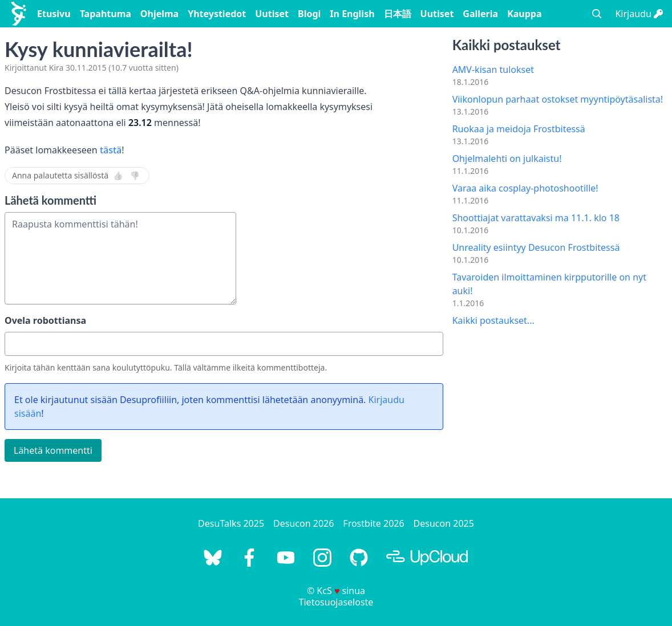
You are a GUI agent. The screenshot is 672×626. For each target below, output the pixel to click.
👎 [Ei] (135, 176)
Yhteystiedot (217, 14)
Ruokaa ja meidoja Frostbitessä (519, 129)
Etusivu (54, 14)
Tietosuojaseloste (336, 602)
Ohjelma (159, 14)
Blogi (309, 14)
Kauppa (524, 14)
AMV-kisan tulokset (493, 70)
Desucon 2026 (303, 523)
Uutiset (272, 14)
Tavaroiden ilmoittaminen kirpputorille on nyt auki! (549, 284)
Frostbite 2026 (373, 523)
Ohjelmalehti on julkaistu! (507, 158)
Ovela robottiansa (45, 320)
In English (352, 14)
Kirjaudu (639, 14)
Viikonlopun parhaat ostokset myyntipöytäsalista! (558, 99)
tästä (111, 150)
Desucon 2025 (444, 523)
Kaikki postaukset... (493, 320)
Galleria (480, 14)
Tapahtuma (106, 14)
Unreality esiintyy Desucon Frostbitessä (536, 247)
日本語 (398, 14)
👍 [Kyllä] (118, 176)
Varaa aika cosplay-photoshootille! (525, 188)
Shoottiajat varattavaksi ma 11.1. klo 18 (536, 218)
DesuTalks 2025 (231, 523)
